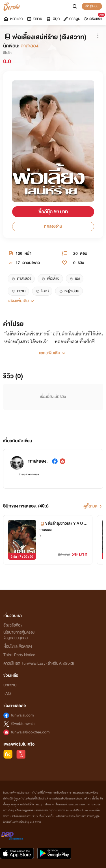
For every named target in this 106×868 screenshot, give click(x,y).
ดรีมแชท (94, 17)
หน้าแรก (13, 19)
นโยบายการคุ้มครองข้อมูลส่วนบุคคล (19, 635)
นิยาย (34, 19)
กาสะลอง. (30, 46)
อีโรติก (7, 53)
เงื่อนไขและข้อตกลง (18, 646)
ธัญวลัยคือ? (13, 625)
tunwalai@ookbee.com (30, 732)
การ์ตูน (72, 19)
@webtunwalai (23, 724)
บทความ (10, 685)
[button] (53, 301)
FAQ (7, 694)
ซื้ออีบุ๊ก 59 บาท (53, 212)
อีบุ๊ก (53, 19)
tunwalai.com (22, 715)
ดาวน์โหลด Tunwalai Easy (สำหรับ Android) (39, 663)
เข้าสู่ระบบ (92, 6)
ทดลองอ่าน (53, 226)
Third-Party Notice (19, 655)
